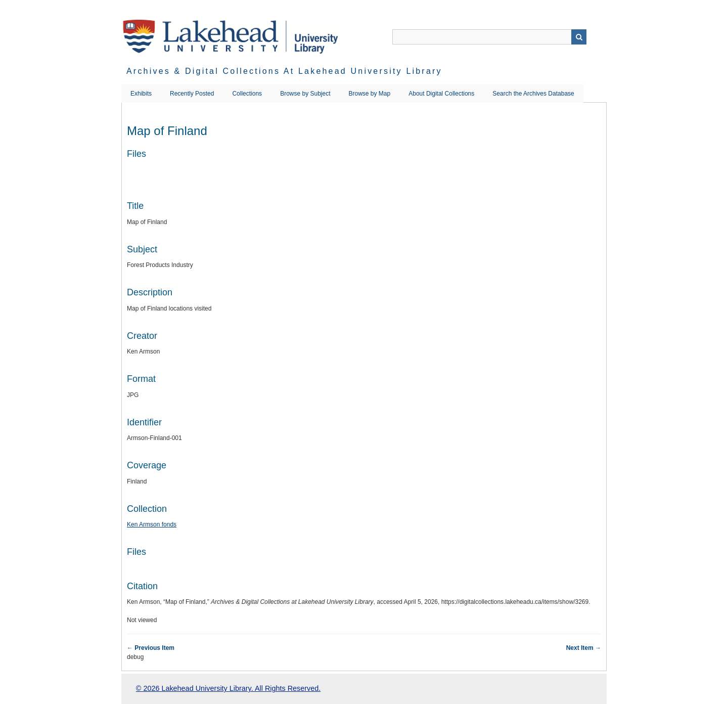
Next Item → (584, 648)
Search (579, 37)
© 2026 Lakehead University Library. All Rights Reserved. (228, 688)
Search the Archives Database (533, 94)
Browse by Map (370, 94)
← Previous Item (151, 648)
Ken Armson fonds (152, 524)
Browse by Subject (305, 94)
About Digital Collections (441, 94)
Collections (247, 94)
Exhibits (141, 94)
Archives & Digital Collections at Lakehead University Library (284, 71)
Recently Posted (192, 94)
